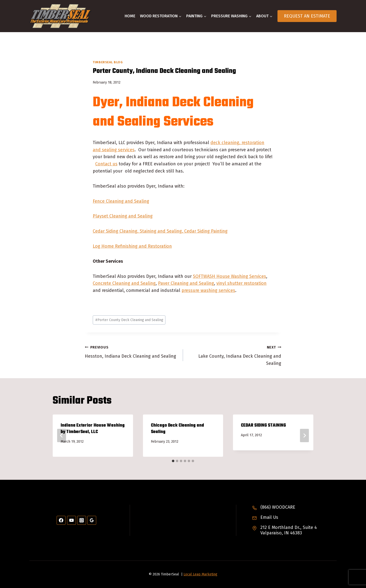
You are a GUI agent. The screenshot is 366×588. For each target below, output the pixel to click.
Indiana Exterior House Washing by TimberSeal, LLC (93, 429)
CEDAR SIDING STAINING (263, 425)
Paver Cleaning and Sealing (186, 283)
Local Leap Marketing (200, 574)
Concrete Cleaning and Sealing (124, 283)
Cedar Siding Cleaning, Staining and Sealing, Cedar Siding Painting (160, 231)
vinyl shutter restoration (241, 283)
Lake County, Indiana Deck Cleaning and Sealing (234, 355)
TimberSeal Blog (108, 62)
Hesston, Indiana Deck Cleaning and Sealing (132, 351)
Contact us (106, 164)
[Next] (304, 436)
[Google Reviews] (92, 520)
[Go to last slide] (62, 436)
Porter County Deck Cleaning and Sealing (129, 320)
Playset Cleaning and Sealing (123, 216)
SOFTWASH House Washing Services (229, 276)
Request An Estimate (307, 16)
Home (130, 16)
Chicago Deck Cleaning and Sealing (177, 429)
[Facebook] (61, 520)
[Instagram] (82, 520)
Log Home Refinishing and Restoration (132, 246)
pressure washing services (208, 290)
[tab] (173, 461)
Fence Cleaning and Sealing (121, 201)
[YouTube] (71, 520)
